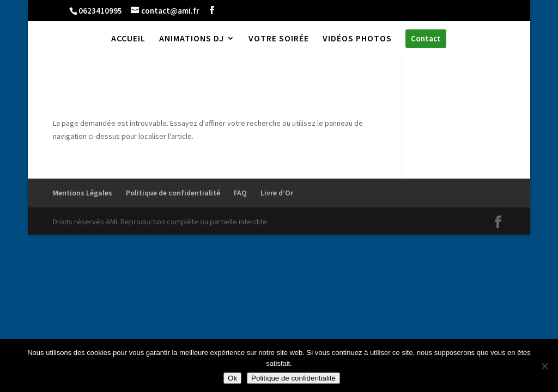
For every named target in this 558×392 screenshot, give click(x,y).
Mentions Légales (83, 193)
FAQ (240, 193)
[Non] (544, 366)
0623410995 (100, 11)
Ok (232, 378)
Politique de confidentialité (173, 193)
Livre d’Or (277, 193)
